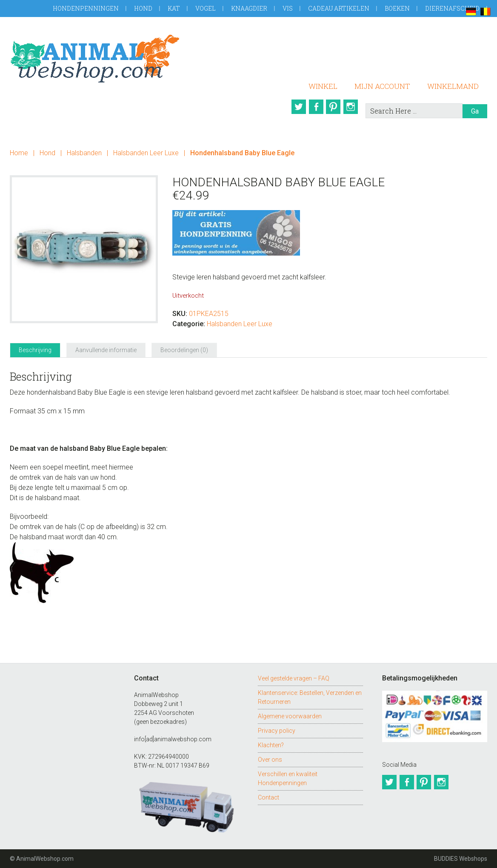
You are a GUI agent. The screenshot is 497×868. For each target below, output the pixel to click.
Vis (288, 8)
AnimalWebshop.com (95, 58)
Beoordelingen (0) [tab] (184, 350)
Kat (174, 8)
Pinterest (333, 107)
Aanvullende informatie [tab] (106, 350)
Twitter (294, 107)
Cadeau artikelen (339, 8)
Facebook (313, 107)
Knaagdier (249, 8)
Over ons (270, 760)
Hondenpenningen (86, 8)
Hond (143, 8)
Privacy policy (277, 731)
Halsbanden (84, 153)
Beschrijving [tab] (35, 350)
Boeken (397, 8)
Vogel (206, 8)
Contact (268, 797)
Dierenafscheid (452, 8)
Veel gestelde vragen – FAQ (294, 678)
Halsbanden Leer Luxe (146, 153)
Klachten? (271, 745)
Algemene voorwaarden (290, 716)
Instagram (352, 107)
